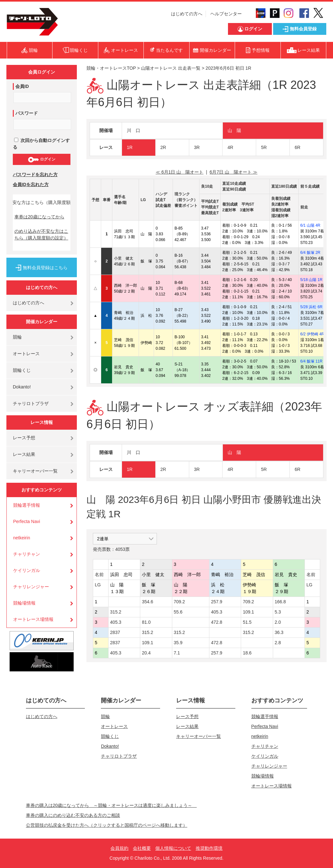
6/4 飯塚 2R (310, 253)
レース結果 (24, 454)
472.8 (217, 622)
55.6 (178, 612)
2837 (115, 632)
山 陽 (234, 130)
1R (130, 147)
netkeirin (22, 538)
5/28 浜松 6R (311, 307)
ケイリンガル (27, 570)
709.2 (179, 602)
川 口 (134, 130)
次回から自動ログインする (41, 144)
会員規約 (119, 848)
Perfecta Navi (27, 521)
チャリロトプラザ (31, 403)
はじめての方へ (187, 14)
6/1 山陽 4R (310, 225)
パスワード (27, 113)
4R (230, 147)
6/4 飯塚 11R (311, 361)
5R (264, 147)
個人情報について (173, 848)
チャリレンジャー (31, 587)
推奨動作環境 (209, 848)
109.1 (248, 612)
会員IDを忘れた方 (31, 184)
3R (197, 147)
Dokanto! (22, 387)
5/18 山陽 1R (311, 280)
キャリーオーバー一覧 (35, 471)
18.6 (247, 653)
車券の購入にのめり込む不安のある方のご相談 (73, 815)
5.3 (278, 612)
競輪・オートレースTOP (111, 68)
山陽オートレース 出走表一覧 (171, 68)
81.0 (146, 622)
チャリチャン (27, 554)
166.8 (280, 602)
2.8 (278, 643)
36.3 (279, 632)
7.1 (177, 653)
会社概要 (142, 848)
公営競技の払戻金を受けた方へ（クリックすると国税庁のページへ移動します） (107, 825)
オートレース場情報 (33, 619)
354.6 (147, 602)
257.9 (217, 602)
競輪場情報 (24, 603)
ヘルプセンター (226, 14)
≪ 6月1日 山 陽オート (179, 172)
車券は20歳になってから (39, 217)
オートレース (26, 354)
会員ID (22, 86)
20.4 (146, 653)
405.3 (217, 612)
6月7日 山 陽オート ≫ (234, 172)
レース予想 (24, 438)
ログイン (41, 160)
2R (163, 147)
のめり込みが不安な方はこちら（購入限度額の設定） (41, 235)
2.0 (278, 622)
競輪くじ (22, 370)
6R (297, 147)
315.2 (116, 612)
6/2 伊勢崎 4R (312, 334)
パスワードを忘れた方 (35, 175)
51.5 (247, 622)
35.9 (178, 643)
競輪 (17, 337)
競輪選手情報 (27, 505)
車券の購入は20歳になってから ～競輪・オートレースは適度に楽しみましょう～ (111, 805)
